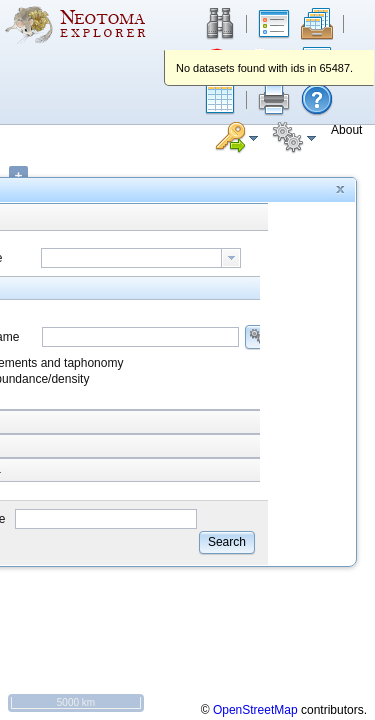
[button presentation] (231, 258)
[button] (220, 100)
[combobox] (141, 258)
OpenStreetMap (255, 710)
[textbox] (131, 258)
